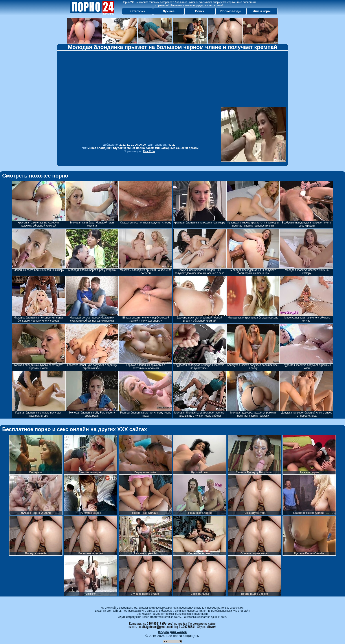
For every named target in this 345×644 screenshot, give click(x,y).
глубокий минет (124, 148)
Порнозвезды (231, 11)
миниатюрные (165, 148)
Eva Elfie (149, 151)
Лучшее (169, 11)
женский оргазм (187, 148)
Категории (138, 11)
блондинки (105, 148)
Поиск (200, 11)
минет (92, 148)
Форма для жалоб (172, 632)
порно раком (145, 148)
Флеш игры (262, 11)
